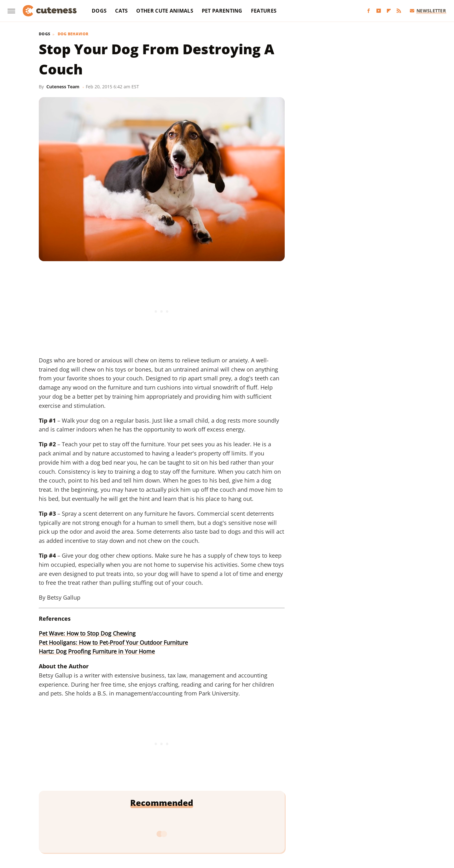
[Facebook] (369, 11)
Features (264, 11)
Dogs (99, 11)
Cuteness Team (63, 87)
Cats (121, 11)
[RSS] (399, 11)
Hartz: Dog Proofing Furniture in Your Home (97, 651)
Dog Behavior (73, 34)
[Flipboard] (389, 11)
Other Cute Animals (165, 11)
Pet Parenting (222, 11)
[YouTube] (379, 11)
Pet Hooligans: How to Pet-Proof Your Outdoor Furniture (113, 642)
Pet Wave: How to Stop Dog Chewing (87, 633)
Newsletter (428, 11)
